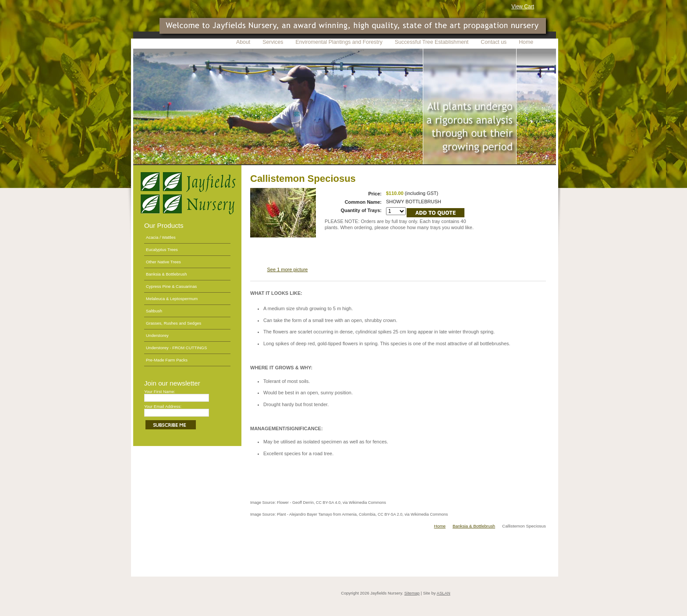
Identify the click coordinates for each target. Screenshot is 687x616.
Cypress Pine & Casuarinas (171, 286)
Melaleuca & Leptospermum (172, 299)
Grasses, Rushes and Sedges (174, 323)
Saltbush (154, 311)
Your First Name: (160, 391)
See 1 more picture (288, 269)
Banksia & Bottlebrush (166, 274)
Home (440, 526)
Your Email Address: (163, 406)
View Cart (523, 7)
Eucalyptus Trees (162, 250)
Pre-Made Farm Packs (167, 360)
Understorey (157, 335)
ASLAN (444, 593)
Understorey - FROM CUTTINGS (176, 348)
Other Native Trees (163, 262)
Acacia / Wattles (161, 237)
